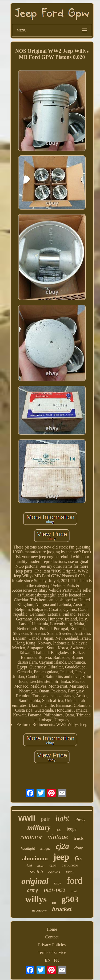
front (74, 891)
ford (75, 881)
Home (52, 929)
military (39, 828)
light (62, 818)
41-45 (41, 866)
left (54, 903)
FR (56, 960)
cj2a (62, 846)
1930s (69, 872)
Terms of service (52, 952)
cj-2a (59, 830)
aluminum (35, 858)
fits (78, 858)
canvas (54, 872)
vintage (58, 837)
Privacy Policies (52, 945)
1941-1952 (54, 890)
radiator (31, 837)
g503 (70, 899)
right (29, 865)
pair (45, 819)
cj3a (53, 865)
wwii (27, 818)
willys (36, 899)
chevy (80, 820)
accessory (39, 910)
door (79, 848)
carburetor (70, 865)
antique (45, 848)
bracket (62, 909)
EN (48, 960)
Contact (52, 937)
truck (79, 838)
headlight (28, 848)
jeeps (72, 829)
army (32, 890)
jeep (61, 857)
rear (58, 883)
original (35, 881)
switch (36, 871)
